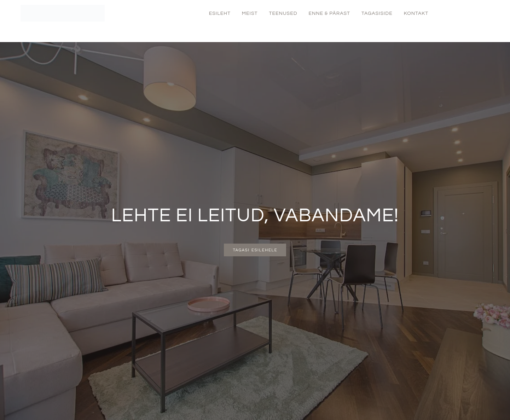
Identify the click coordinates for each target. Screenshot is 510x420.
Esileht (220, 13)
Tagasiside (377, 13)
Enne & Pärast (329, 13)
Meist (250, 13)
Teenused (283, 13)
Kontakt (416, 13)
